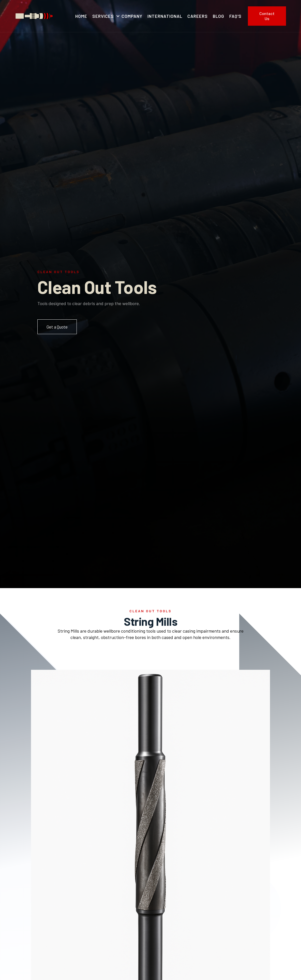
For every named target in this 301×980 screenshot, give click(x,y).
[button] (104, 16)
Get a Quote (57, 327)
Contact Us (267, 16)
